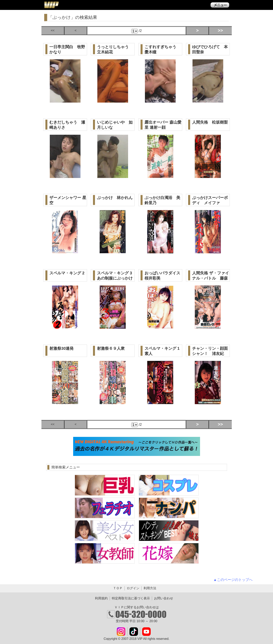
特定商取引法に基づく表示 (131, 598)
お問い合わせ (164, 598)
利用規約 (101, 598)
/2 (136, 31)
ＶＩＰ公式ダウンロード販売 (51, 5)
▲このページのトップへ (233, 580)
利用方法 (150, 588)
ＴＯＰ (118, 588)
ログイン (133, 588)
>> (220, 30)
